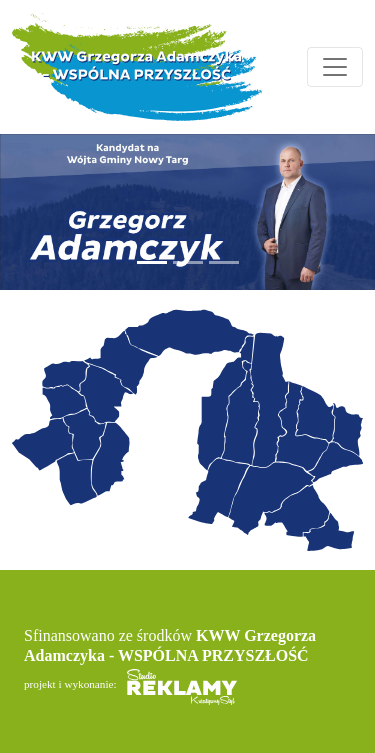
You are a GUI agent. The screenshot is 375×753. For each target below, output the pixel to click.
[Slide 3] (224, 262)
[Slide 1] (152, 262)
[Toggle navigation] (335, 67)
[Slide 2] (188, 262)
